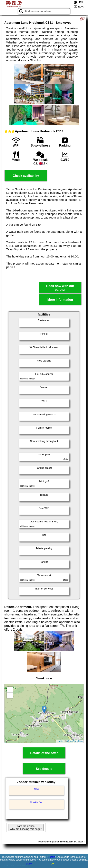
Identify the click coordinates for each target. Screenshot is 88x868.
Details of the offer (44, 753)
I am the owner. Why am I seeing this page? (26, 827)
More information (60, 300)
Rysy (37, 789)
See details (44, 769)
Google (51, 857)
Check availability (26, 176)
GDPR (29, 864)
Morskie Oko (37, 803)
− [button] (10, 696)
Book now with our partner (60, 288)
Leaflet (60, 741)
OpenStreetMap (75, 741)
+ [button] (10, 690)
